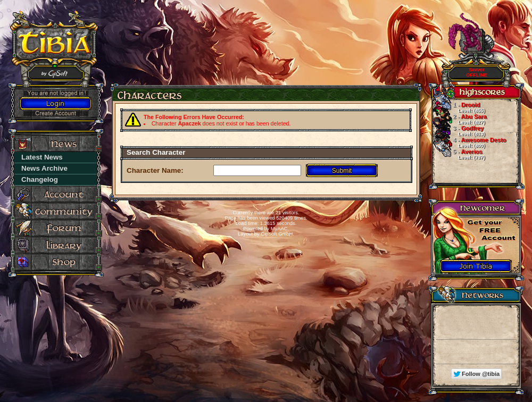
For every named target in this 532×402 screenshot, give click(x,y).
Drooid (458, 107)
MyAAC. (280, 229)
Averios (458, 154)
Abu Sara (459, 119)
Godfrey (458, 131)
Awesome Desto (469, 143)
